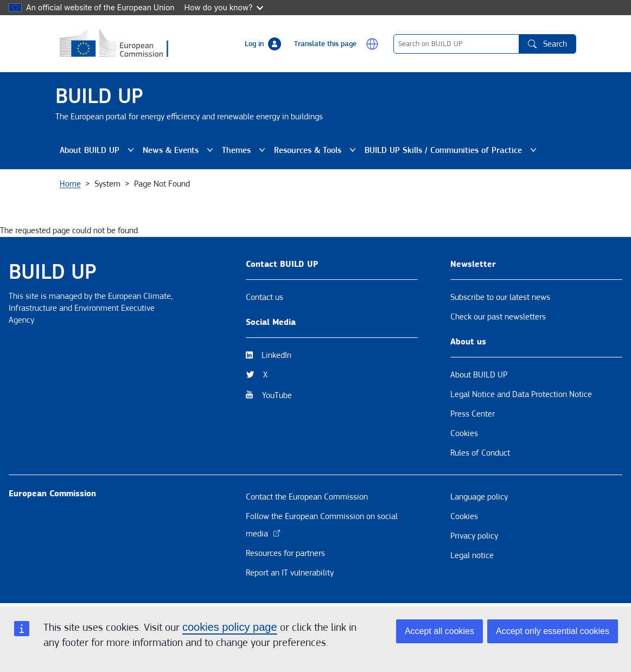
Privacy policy (474, 536)
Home (70, 184)
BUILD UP (99, 96)
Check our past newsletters (498, 317)
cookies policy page (230, 627)
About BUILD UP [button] (97, 150)
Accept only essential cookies (553, 631)
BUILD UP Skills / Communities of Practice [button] (451, 150)
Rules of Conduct (480, 453)
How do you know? (224, 7)
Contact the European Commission (307, 497)
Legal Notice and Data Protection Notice (521, 394)
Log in (254, 44)
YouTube (277, 395)
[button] (372, 44)
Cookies (464, 433)
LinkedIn (276, 355)
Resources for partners (285, 553)
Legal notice (472, 555)
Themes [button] (244, 150)
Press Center (473, 414)
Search (547, 44)
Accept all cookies (439, 631)
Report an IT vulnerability (290, 573)
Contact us (264, 297)
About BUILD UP (479, 375)
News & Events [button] (178, 150)
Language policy (479, 497)
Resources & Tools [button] (315, 150)
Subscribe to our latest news (500, 297)
